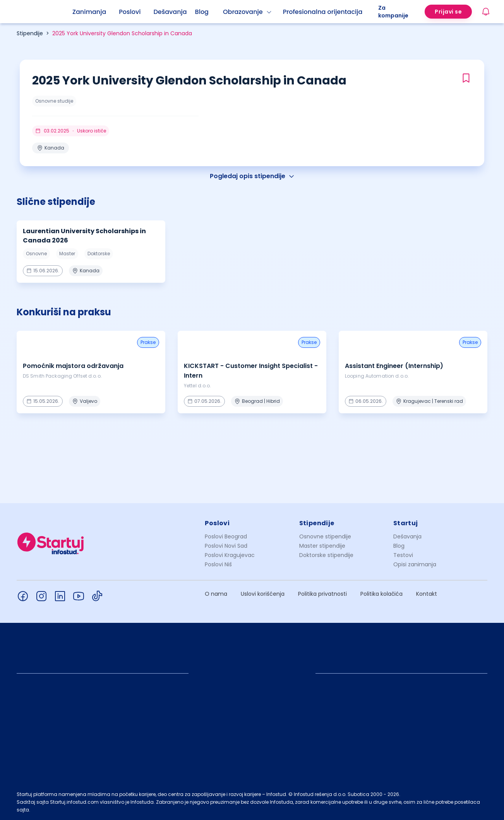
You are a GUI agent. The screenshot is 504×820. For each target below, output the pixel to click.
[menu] (225, 12)
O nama (216, 594)
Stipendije (30, 33)
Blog (202, 12)
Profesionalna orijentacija (323, 12)
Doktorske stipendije (326, 555)
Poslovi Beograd (226, 536)
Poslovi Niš (218, 564)
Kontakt (427, 594)
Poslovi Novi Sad (226, 546)
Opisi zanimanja (415, 564)
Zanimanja (89, 12)
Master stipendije (322, 546)
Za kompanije (393, 12)
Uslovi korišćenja (263, 594)
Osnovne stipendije (325, 536)
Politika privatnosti (322, 594)
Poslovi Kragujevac (230, 555)
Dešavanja (407, 536)
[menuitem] (96, 12)
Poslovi (130, 12)
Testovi (403, 555)
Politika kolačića (381, 594)
